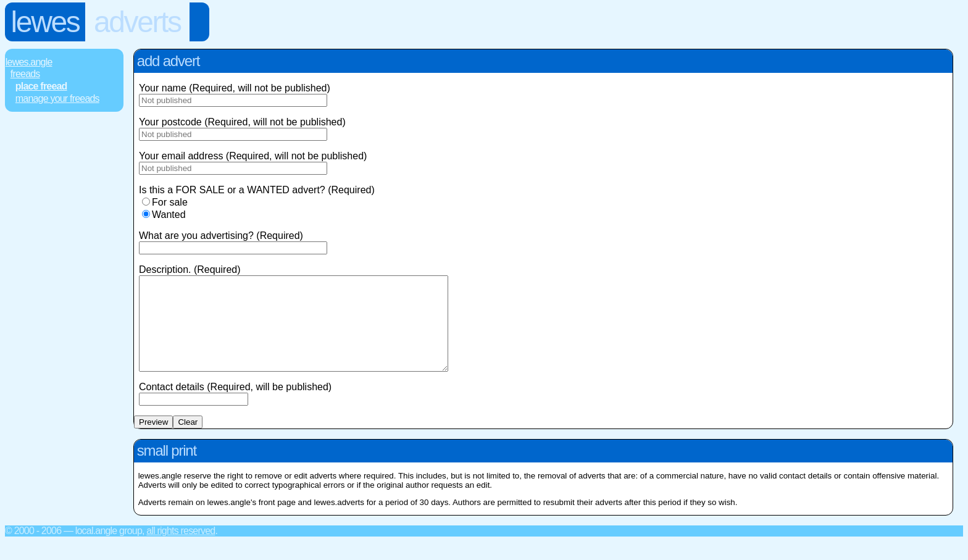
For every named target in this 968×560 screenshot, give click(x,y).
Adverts (137, 22)
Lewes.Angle (29, 62)
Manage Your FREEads (57, 98)
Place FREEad (41, 86)
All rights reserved (181, 549)
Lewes (45, 22)
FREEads (25, 74)
